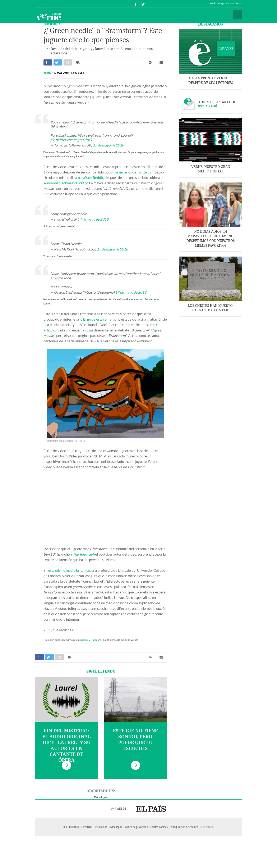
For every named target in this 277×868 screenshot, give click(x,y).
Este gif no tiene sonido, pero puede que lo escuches (135, 740)
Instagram (83, 640)
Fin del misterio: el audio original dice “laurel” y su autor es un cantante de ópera (66, 746)
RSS (202, 827)
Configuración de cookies (184, 827)
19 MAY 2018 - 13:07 (69, 73)
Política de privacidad (136, 827)
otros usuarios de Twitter (129, 172)
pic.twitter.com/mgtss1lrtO (71, 140)
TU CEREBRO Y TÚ (54, 24)
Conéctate (215, 4)
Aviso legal (116, 827)
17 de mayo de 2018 (108, 145)
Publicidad (101, 827)
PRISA (210, 827)
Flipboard (96, 640)
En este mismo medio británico (67, 570)
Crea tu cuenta (233, 4)
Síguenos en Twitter (143, 4)
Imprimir (150, 63)
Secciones (237, 15)
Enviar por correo (161, 63)
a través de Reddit (89, 178)
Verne (49, 17)
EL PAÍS (151, 809)
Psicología (101, 797)
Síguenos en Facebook (136, 4)
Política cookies (159, 827)
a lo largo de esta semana (96, 319)
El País (48, 4)
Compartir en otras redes (68, 62)
